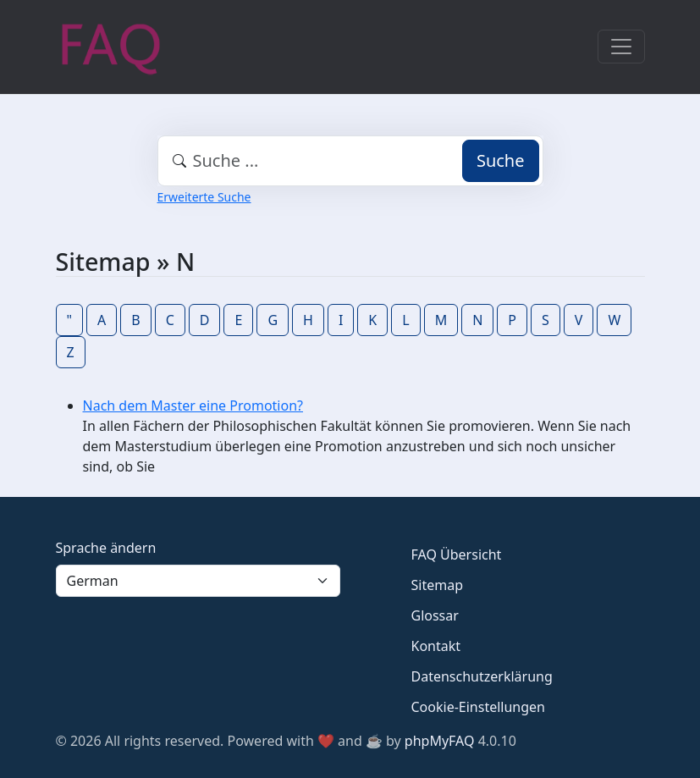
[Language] (198, 581)
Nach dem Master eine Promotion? (193, 406)
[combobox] (350, 161)
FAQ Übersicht (457, 555)
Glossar (435, 615)
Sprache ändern (106, 548)
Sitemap (438, 585)
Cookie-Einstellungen (478, 707)
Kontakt (436, 646)
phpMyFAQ (440, 741)
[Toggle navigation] (621, 47)
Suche (501, 160)
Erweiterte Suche (204, 197)
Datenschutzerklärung (482, 676)
